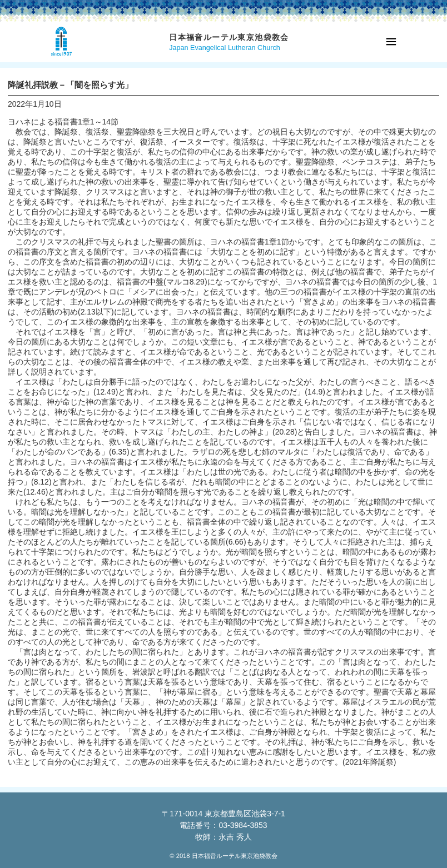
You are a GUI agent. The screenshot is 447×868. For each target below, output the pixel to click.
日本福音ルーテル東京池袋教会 (229, 37)
